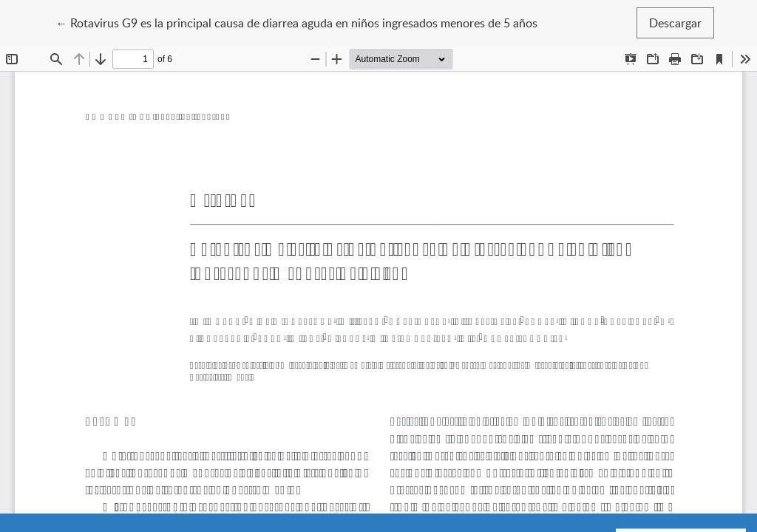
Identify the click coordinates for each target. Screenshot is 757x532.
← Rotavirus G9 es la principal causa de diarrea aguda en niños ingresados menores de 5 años (296, 22)
